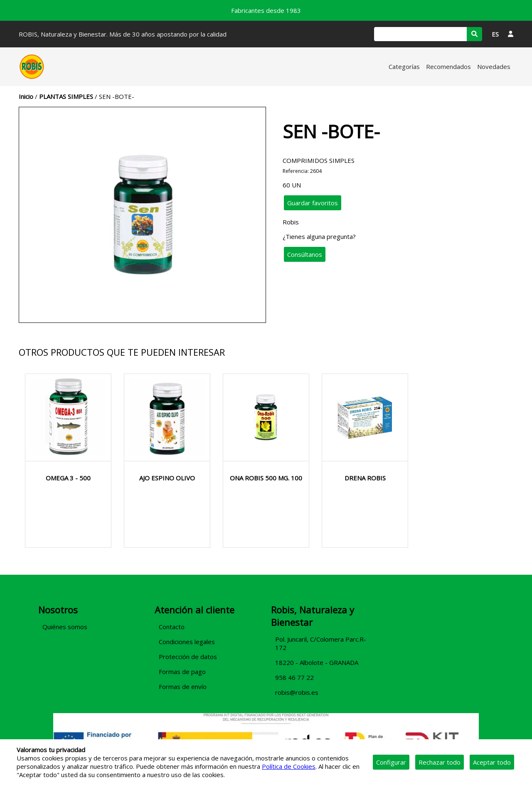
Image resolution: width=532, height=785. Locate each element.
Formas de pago (182, 672)
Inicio (26, 96)
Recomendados (448, 66)
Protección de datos (188, 657)
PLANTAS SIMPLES (66, 96)
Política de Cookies (289, 766)
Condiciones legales (187, 642)
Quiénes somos (65, 627)
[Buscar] (420, 34)
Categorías (404, 66)
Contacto (172, 627)
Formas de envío (183, 687)
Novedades (494, 66)
